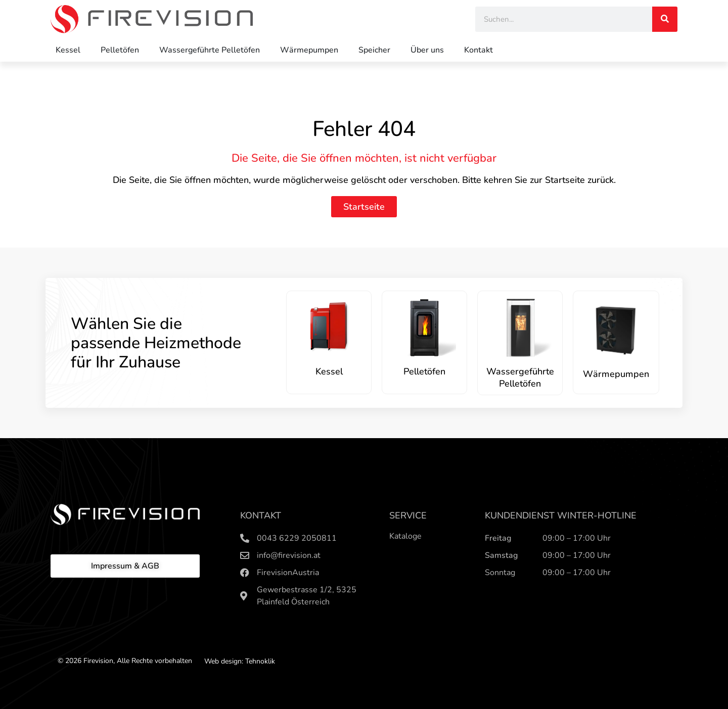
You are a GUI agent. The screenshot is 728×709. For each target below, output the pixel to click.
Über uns (427, 50)
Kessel (68, 50)
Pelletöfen (120, 50)
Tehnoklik (260, 661)
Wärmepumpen (309, 50)
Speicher (374, 50)
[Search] (665, 19)
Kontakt (479, 50)
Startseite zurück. (580, 180)
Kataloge (405, 536)
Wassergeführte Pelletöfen (210, 50)
